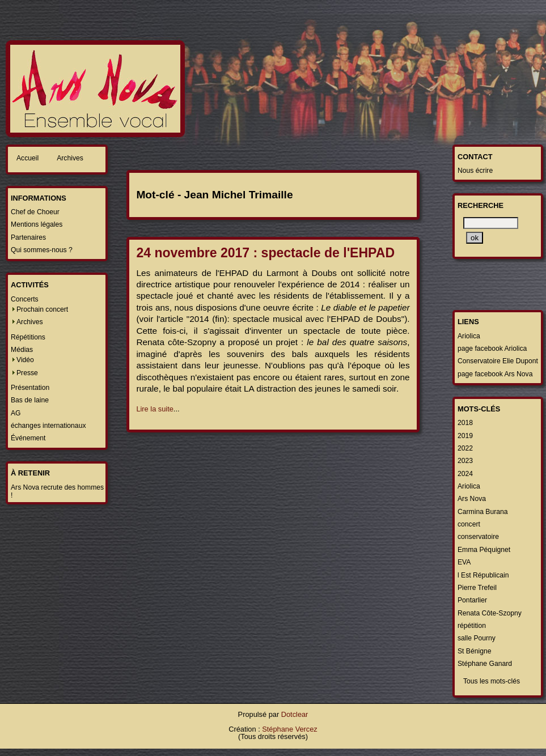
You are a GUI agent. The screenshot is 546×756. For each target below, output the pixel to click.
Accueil (27, 158)
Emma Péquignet (484, 550)
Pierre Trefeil (477, 588)
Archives (70, 158)
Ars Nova (472, 499)
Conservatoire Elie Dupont (498, 361)
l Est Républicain (483, 575)
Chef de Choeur (35, 212)
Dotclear (295, 714)
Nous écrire (475, 171)
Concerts (25, 299)
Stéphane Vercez (289, 729)
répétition (472, 626)
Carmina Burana (483, 512)
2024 (465, 474)
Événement (28, 438)
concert (469, 524)
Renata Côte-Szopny (490, 613)
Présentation (30, 388)
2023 (465, 461)
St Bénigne (474, 651)
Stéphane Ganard (485, 664)
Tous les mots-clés (492, 681)
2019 (465, 436)
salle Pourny (477, 638)
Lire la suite (155, 409)
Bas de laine (30, 400)
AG (16, 413)
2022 (465, 448)
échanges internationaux (48, 426)
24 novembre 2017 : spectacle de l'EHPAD (265, 253)
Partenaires (28, 237)
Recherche (481, 205)
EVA (464, 562)
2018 (465, 423)
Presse (27, 373)
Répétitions (28, 337)
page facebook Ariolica (492, 349)
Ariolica (469, 336)
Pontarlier (472, 600)
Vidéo (25, 360)
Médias (22, 350)
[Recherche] (491, 223)
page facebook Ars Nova (495, 374)
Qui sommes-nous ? (42, 250)
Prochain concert (42, 309)
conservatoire (478, 537)
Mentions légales (37, 224)
